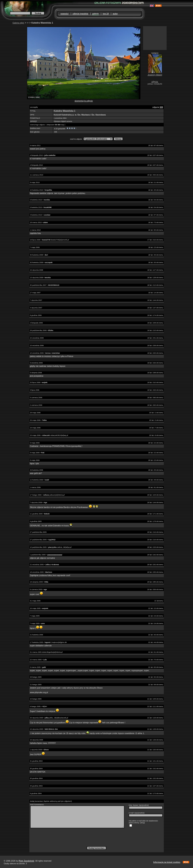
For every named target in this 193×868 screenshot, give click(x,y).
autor (115, 14)
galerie (95, 14)
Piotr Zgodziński (26, 861)
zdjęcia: (155, 82)
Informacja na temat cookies (167, 862)
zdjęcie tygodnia (80, 14)
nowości (65, 14)
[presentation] (96, 837)
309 (161, 107)
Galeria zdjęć (18, 23)
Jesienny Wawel (155, 75)
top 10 (106, 14)
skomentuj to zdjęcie (84, 101)
